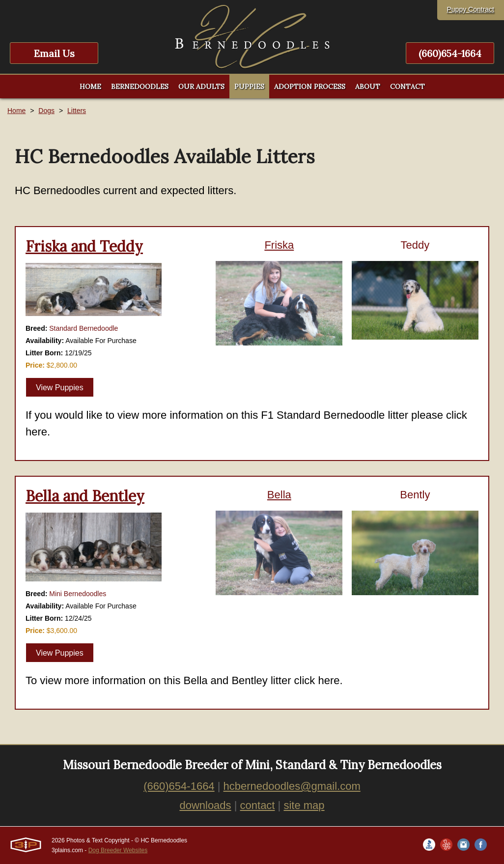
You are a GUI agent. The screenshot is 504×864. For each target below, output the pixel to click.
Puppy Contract (471, 9)
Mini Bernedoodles (78, 594)
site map (304, 805)
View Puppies (60, 388)
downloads (205, 805)
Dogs (46, 111)
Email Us (54, 53)
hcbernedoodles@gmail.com (292, 786)
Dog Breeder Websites (118, 850)
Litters (77, 111)
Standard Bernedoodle (84, 328)
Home (16, 111)
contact (258, 805)
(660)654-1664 (450, 53)
